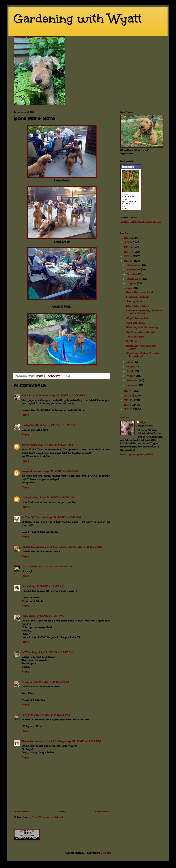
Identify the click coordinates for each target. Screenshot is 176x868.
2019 (128, 242)
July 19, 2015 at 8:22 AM (84, 547)
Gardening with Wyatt (78, 19)
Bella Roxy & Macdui (35, 395)
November (134, 269)
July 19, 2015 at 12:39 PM (51, 682)
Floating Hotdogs (137, 297)
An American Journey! (141, 332)
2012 (128, 400)
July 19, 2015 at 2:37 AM (56, 445)
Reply (25, 415)
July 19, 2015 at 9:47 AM (47, 586)
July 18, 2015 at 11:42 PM (58, 425)
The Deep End (135, 337)
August (132, 283)
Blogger (105, 853)
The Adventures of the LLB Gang (43, 741)
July (130, 288)
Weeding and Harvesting (142, 327)
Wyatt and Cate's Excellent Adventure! (144, 355)
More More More (138, 306)
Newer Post (22, 811)
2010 (128, 409)
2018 (128, 247)
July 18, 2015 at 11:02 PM (67, 395)
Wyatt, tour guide (137, 318)
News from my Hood (139, 292)
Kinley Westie (30, 425)
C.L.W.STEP (29, 566)
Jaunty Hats (134, 301)
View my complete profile (136, 454)
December (134, 265)
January (132, 385)
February (133, 380)
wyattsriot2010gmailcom (140, 222)
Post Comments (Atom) (47, 817)
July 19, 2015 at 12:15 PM (56, 652)
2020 (129, 238)
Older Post (102, 811)
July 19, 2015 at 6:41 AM (64, 517)
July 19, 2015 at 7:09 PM (83, 741)
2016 (128, 256)
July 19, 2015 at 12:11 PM (46, 616)
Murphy (27, 682)
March (131, 376)
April (130, 371)
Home (62, 811)
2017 (128, 252)
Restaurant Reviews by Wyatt (141, 347)
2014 (128, 391)
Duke (25, 586)
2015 (128, 261)
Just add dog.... (136, 323)
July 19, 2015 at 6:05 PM (52, 715)
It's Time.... (132, 341)
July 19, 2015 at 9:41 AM (55, 566)
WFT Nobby (29, 652)
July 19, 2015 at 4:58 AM (57, 497)
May (130, 367)
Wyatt (144, 422)
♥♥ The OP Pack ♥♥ (34, 517)
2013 (128, 396)
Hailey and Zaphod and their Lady (44, 547)
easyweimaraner (32, 471)
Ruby (25, 616)
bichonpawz (29, 445)
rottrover (27, 715)
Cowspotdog (30, 497)
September (134, 279)
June (130, 362)
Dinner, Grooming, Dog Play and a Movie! (144, 312)
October (132, 274)
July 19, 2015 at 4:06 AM (61, 471)
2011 (128, 405)
